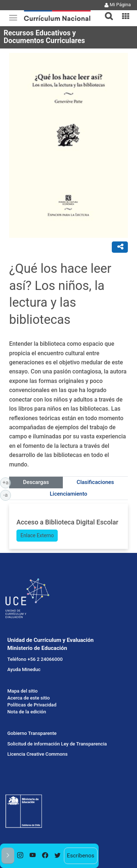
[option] (20, 856)
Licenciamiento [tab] (68, 494)
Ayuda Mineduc (24, 669)
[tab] (106, 12)
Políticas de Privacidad (32, 705)
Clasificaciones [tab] (95, 482)
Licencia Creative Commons (37, 754)
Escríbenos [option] (81, 856)
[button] (106, 12)
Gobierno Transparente (32, 733)
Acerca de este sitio (28, 698)
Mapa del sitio (22, 691)
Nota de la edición (27, 712)
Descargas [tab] (36, 482)
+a (7, 482)
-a (7, 495)
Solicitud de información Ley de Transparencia (57, 744)
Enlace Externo (37, 535)
